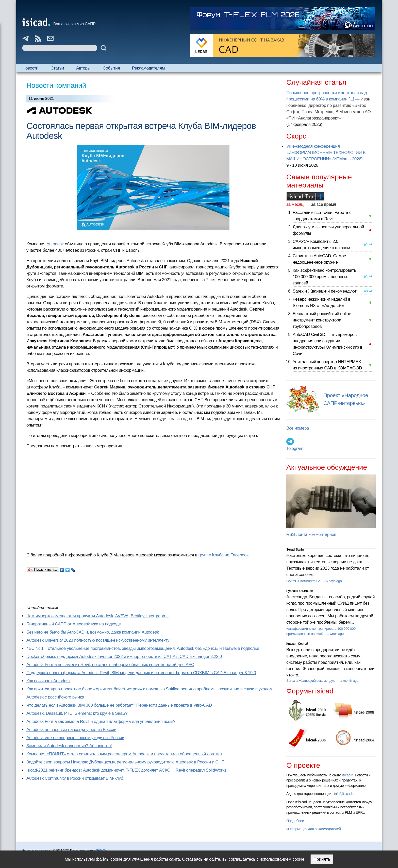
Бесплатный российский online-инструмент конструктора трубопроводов (323, 320)
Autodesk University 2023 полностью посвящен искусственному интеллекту (98, 640)
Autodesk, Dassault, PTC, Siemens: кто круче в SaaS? (77, 713)
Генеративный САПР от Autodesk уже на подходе (74, 624)
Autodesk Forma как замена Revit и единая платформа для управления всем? (101, 721)
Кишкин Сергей (297, 644)
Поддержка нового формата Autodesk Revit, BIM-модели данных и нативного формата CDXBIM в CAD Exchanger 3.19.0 (141, 673)
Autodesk (55, 244)
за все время (324, 204)
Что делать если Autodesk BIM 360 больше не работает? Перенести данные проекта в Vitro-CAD (119, 705)
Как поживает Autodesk (48, 681)
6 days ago (334, 581)
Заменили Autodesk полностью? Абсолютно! (69, 746)
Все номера (298, 428)
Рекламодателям (148, 68)
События (111, 68)
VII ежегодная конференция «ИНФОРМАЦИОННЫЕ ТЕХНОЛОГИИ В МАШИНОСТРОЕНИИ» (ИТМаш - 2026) (326, 153)
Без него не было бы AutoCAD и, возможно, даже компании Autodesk (93, 632)
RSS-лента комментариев (311, 534)
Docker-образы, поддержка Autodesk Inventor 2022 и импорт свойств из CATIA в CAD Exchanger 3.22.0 (124, 657)
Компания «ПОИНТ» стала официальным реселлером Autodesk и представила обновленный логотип (124, 754)
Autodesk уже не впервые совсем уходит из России (75, 738)
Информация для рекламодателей (313, 829)
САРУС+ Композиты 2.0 (305, 581)
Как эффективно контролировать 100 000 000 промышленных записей (324, 277)
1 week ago (335, 634)
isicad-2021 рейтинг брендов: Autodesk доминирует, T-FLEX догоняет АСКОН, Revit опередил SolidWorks (126, 770)
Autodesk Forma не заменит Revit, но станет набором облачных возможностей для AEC (110, 665)
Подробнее (295, 821)
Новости (30, 68)
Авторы (83, 68)
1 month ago (349, 681)
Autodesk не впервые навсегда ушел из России (71, 730)
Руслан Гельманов (300, 591)
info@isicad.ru (345, 794)
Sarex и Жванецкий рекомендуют (325, 291)
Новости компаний (56, 85)
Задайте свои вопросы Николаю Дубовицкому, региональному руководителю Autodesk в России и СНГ (125, 762)
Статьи (57, 68)
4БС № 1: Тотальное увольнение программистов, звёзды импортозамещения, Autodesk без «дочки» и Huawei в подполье (143, 648)
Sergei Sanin (295, 550)
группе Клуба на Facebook (223, 555)
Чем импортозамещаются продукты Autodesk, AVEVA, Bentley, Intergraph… (98, 616)
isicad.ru (348, 775)
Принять (322, 859)
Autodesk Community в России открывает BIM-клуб (75, 778)
